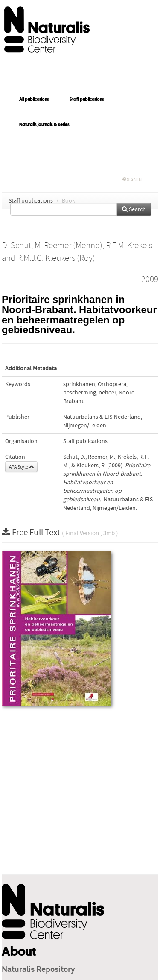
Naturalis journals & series (44, 124)
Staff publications (87, 99)
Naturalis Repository (38, 970)
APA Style (21, 467)
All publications (34, 99)
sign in (132, 179)
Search (134, 209)
